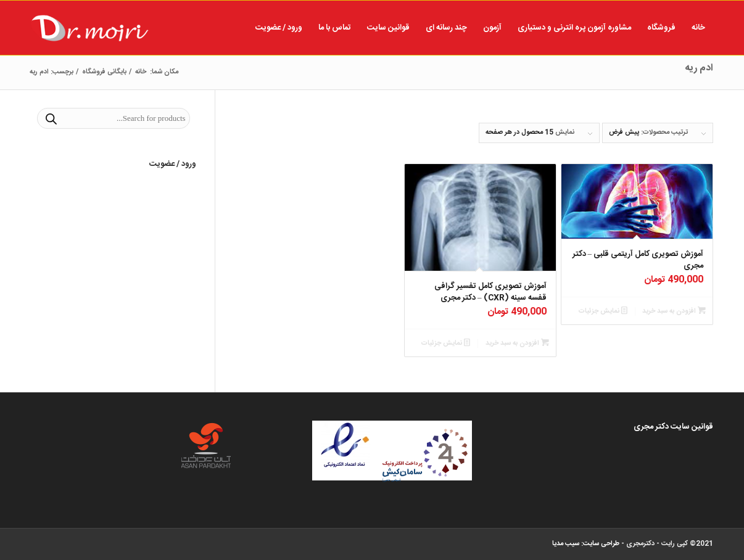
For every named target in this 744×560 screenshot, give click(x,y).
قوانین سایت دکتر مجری (673, 427)
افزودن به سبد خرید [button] (674, 311)
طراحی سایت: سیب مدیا (586, 544)
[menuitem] (698, 28)
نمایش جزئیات (603, 311)
